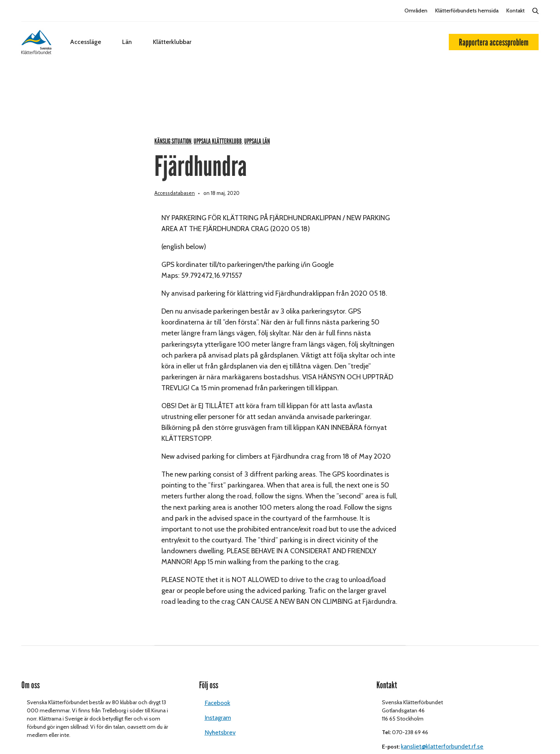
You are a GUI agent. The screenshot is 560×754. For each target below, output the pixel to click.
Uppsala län (257, 141)
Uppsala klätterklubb (218, 141)
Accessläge (86, 42)
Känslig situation (173, 141)
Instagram (218, 718)
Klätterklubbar (172, 42)
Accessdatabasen (175, 193)
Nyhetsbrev (220, 732)
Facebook (217, 703)
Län (127, 42)
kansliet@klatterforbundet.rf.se (442, 746)
